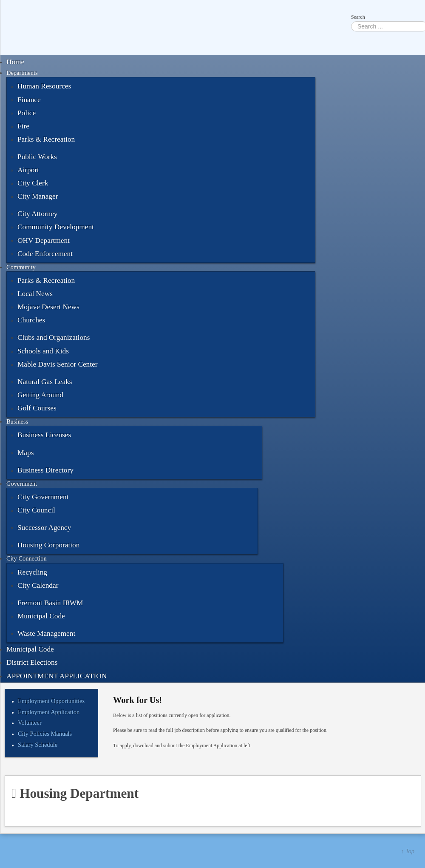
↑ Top (408, 851)
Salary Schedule (38, 745)
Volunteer (30, 723)
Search (358, 17)
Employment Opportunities (51, 701)
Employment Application (49, 712)
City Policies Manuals (45, 734)
